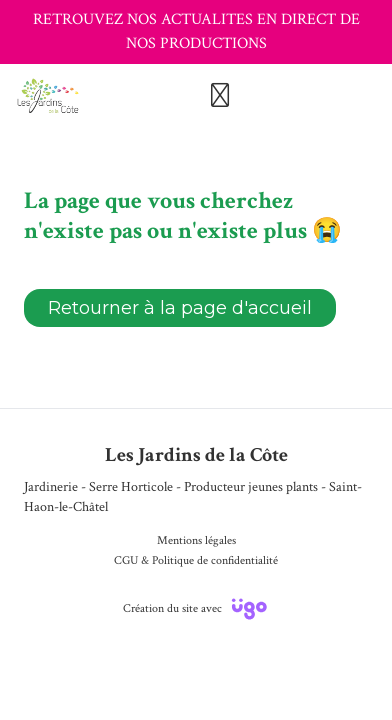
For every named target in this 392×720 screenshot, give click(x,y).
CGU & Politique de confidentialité (196, 560)
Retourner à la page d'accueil (180, 308)
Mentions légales (196, 540)
